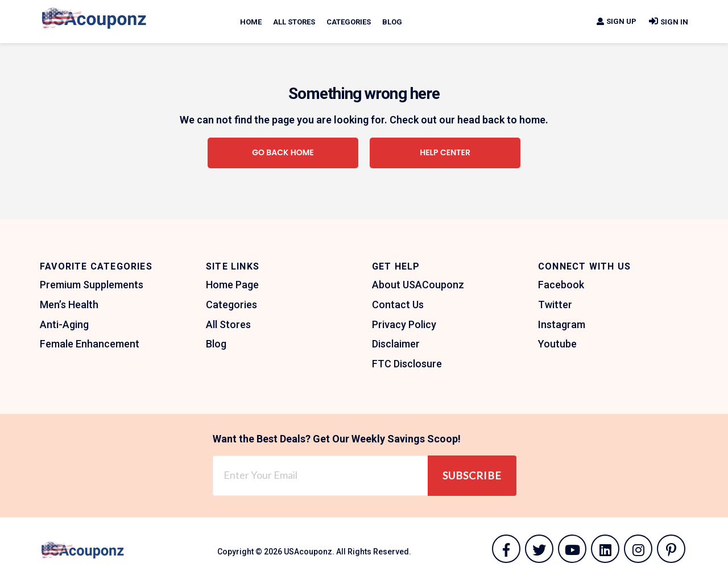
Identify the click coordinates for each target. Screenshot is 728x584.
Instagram (562, 324)
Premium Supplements (92, 285)
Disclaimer (396, 344)
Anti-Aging (64, 324)
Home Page (232, 285)
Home (251, 22)
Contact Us (398, 305)
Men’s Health (69, 305)
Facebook (561, 285)
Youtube (557, 344)
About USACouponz (418, 285)
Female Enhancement (90, 344)
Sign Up (616, 21)
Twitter (555, 305)
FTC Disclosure (407, 364)
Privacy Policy (404, 324)
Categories (349, 22)
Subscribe (472, 475)
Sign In (668, 22)
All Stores (294, 22)
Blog (392, 22)
